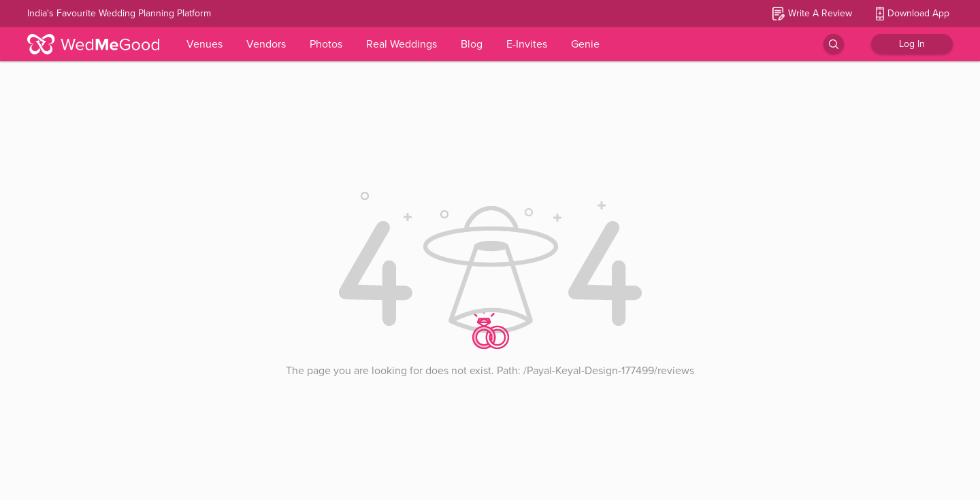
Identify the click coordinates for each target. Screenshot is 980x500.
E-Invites (527, 44)
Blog (472, 44)
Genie (585, 44)
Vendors (266, 44)
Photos (326, 44)
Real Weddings (402, 44)
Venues (205, 44)
